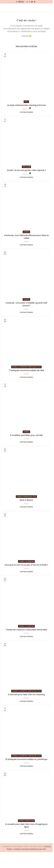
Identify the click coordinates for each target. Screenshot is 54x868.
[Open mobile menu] (20, 2)
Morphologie (32, 367)
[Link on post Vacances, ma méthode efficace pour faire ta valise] (26, 207)
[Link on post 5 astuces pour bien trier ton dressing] (26, 666)
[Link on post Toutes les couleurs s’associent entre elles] (26, 601)
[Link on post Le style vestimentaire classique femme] (26, 77)
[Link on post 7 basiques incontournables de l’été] (26, 342)
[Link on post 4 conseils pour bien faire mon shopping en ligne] (26, 796)
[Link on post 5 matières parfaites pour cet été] (26, 407)
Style (26, 102)
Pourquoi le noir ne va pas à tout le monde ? (26, 565)
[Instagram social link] (29, 2)
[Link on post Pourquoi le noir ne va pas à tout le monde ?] (26, 536)
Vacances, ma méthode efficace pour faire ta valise (26, 237)
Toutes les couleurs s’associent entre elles (26, 630)
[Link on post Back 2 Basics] (26, 472)
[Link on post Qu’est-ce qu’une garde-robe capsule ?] (26, 142)
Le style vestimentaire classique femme (26, 105)
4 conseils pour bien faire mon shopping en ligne (26, 826)
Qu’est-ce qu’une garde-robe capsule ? (26, 170)
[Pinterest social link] (35, 2)
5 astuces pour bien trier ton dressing (26, 695)
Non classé (26, 167)
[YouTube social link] (32, 2)
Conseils (26, 232)
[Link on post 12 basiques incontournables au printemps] (26, 731)
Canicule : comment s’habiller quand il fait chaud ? (26, 304)
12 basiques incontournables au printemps (26, 759)
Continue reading (26, 112)
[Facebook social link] (27, 2)
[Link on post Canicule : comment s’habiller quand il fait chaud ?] (26, 274)
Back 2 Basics (26, 500)
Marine (25, 109)
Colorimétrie (23, 367)
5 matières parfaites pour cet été (26, 435)
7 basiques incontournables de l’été (26, 370)
